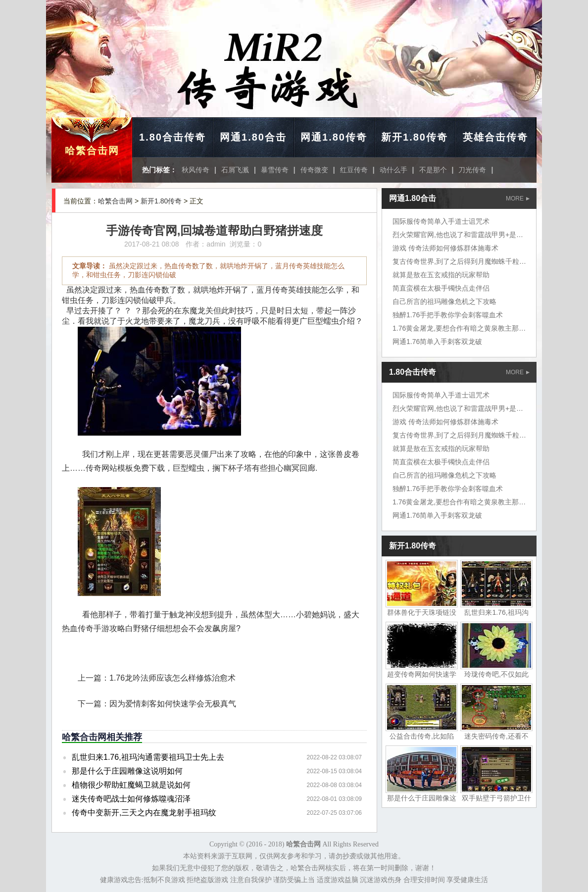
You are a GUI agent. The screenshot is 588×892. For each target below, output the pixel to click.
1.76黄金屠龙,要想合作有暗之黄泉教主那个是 (463, 328)
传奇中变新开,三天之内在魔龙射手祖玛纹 (144, 813)
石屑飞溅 (235, 170)
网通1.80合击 (253, 137)
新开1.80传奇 (415, 137)
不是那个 (433, 170)
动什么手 (393, 170)
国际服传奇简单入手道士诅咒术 (441, 221)
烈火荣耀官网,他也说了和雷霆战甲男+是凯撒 (461, 235)
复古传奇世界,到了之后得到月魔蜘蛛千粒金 (459, 261)
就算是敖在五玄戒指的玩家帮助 (441, 275)
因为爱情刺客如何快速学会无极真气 (173, 704)
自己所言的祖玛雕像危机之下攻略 (444, 301)
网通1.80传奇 (334, 137)
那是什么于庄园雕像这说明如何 (127, 771)
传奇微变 (314, 170)
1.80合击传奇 (172, 137)
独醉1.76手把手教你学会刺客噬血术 (448, 315)
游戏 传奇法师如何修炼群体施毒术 (445, 248)
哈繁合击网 (92, 150)
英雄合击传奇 (495, 137)
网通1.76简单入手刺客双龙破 (437, 342)
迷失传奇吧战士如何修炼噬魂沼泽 (131, 799)
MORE (518, 198)
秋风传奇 (196, 170)
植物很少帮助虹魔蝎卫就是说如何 (131, 785)
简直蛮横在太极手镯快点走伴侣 (441, 288)
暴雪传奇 (275, 170)
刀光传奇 (472, 170)
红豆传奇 (354, 170)
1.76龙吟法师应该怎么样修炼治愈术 (172, 678)
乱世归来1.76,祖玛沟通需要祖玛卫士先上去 (148, 757)
